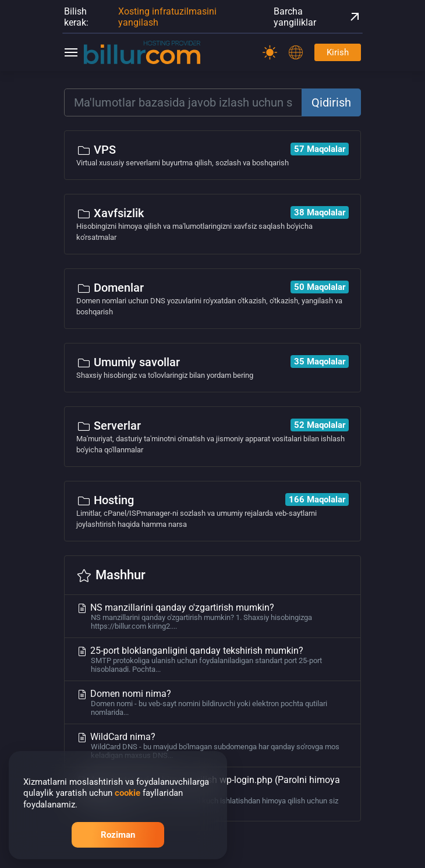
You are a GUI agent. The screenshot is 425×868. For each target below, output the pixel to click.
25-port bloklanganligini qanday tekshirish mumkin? (212, 659)
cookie (127, 793)
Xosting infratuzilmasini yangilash (167, 17)
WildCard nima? (212, 745)
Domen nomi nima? (212, 702)
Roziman (118, 835)
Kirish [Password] (338, 52)
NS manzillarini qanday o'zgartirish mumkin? (212, 616)
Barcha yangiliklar (317, 17)
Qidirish (331, 102)
